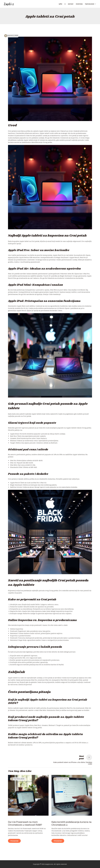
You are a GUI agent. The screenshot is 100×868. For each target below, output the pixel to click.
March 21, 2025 (19, 779)
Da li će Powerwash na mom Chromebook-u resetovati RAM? (25, 823)
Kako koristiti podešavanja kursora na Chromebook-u (71, 823)
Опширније (14, 841)
